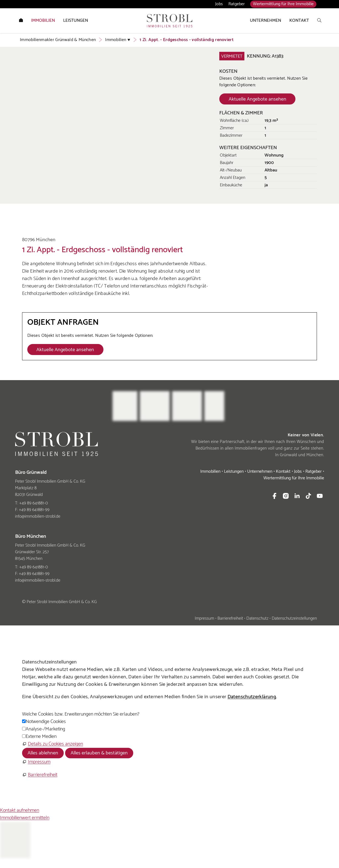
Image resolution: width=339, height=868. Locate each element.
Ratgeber (237, 4)
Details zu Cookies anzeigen (55, 744)
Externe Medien (41, 737)
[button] (274, 496)
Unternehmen (260, 471)
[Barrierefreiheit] (40, 775)
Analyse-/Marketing (45, 729)
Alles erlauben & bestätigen (99, 753)
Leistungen (234, 471)
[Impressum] (36, 762)
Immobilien (210, 471)
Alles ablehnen (43, 753)
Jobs (219, 4)
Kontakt (283, 471)
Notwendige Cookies (46, 722)
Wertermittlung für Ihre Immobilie (283, 4)
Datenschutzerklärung (252, 697)
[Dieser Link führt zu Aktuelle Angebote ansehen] (257, 99)
